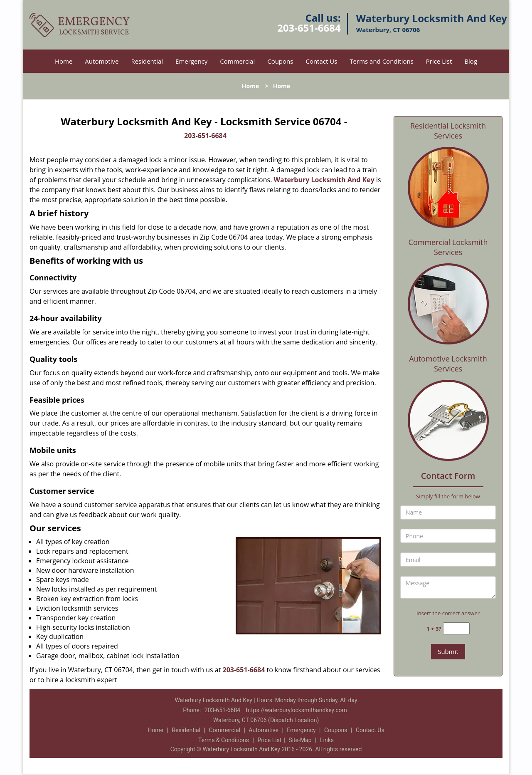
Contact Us (321, 61)
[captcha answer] (456, 628)
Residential (147, 61)
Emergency (191, 61)
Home (64, 61)
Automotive (102, 61)
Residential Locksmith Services (448, 131)
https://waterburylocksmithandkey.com (297, 710)
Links (327, 740)
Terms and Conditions (382, 61)
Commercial (237, 61)
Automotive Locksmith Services (448, 364)
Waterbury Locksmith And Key (324, 180)
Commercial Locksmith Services (448, 247)
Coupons (280, 61)
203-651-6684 (309, 28)
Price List (439, 61)
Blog (471, 61)
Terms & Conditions (224, 740)
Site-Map (300, 740)
